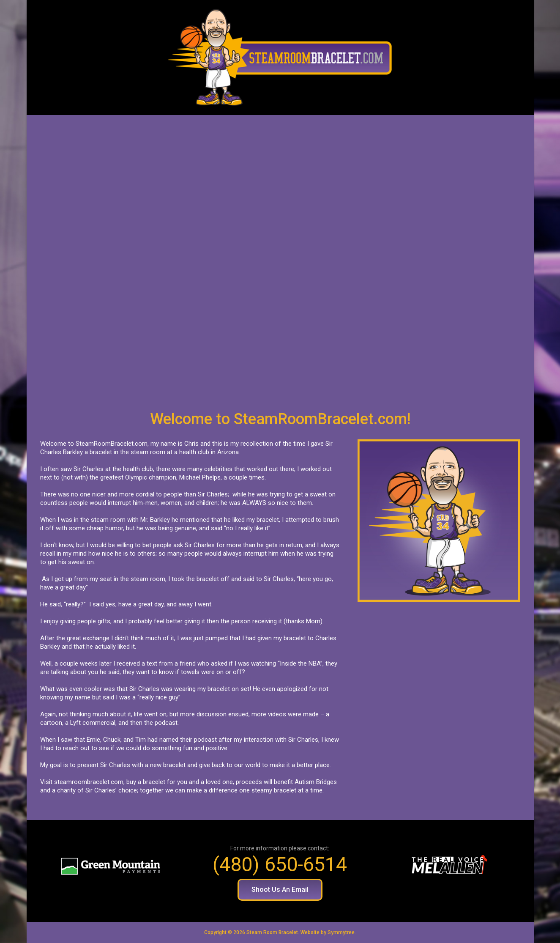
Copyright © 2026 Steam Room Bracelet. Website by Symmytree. (280, 932)
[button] (280, 890)
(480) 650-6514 (280, 864)
